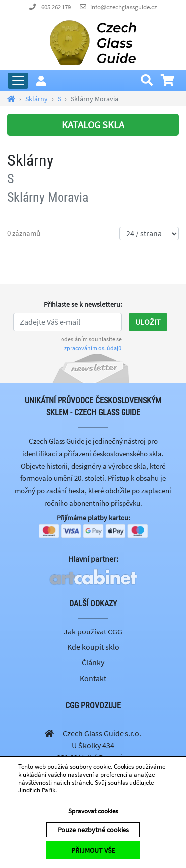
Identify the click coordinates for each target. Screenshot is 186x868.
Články (93, 662)
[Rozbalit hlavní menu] (18, 81)
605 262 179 (56, 7)
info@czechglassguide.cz (124, 7)
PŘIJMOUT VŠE (93, 850)
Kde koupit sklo (93, 647)
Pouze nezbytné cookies (93, 830)
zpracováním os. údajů (93, 348)
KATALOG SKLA (93, 124)
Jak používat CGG (93, 631)
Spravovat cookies (93, 811)
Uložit (148, 322)
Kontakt (93, 678)
